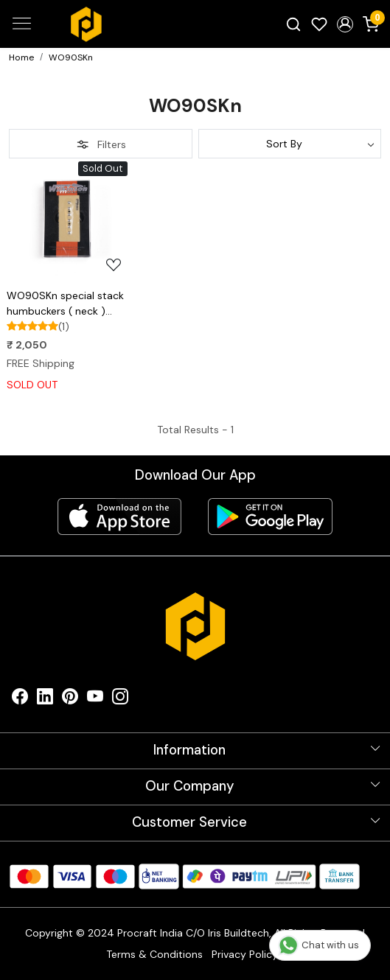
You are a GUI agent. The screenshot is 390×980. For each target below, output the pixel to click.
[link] (294, 24)
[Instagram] (120, 700)
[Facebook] (20, 700)
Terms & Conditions (154, 954)
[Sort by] (290, 144)
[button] (345, 24)
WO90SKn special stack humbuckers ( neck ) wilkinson (65, 304)
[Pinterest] (70, 700)
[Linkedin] (45, 700)
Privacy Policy (245, 954)
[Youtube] (95, 700)
